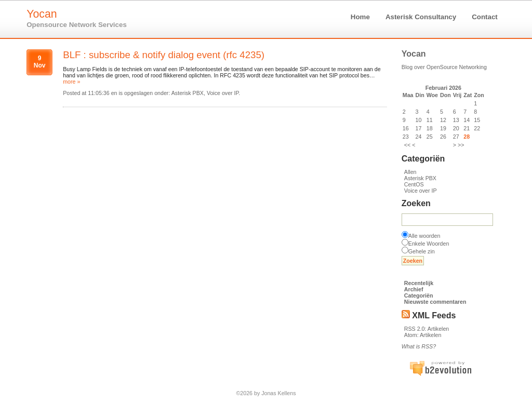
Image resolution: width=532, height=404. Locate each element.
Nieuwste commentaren (435, 302)
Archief (414, 289)
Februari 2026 (443, 88)
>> (461, 145)
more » (71, 82)
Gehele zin (422, 251)
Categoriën (419, 295)
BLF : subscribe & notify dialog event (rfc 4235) (164, 55)
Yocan (42, 14)
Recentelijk (419, 283)
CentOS (414, 184)
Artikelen (438, 329)
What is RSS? (419, 346)
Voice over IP (421, 191)
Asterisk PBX (420, 178)
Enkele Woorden (429, 244)
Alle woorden (424, 236)
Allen (410, 172)
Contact (485, 17)
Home (360, 17)
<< (407, 145)
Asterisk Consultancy (421, 17)
